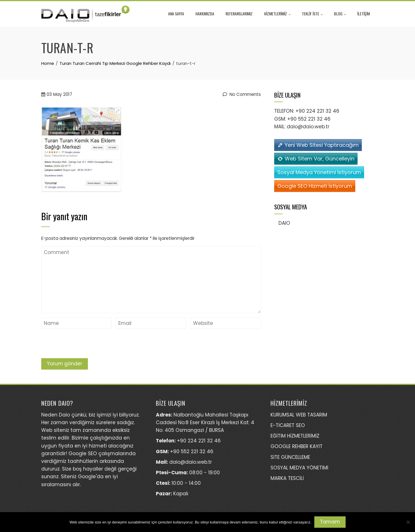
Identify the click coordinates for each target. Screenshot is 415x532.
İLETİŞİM (364, 14)
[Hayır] (408, 522)
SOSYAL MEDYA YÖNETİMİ (299, 468)
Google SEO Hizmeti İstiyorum (315, 186)
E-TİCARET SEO (288, 425)
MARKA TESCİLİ (287, 478)
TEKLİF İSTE (312, 14)
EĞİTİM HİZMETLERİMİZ (295, 436)
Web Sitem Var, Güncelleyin (320, 159)
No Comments (242, 94)
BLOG (340, 14)
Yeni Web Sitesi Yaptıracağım (322, 145)
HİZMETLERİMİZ (277, 14)
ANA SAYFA (176, 14)
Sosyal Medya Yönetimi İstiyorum (319, 172)
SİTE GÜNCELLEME (290, 457)
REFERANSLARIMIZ (239, 14)
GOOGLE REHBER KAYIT (297, 446)
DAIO (284, 223)
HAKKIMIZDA (205, 14)
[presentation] (84, 344)
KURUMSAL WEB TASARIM (299, 415)
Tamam (330, 522)
